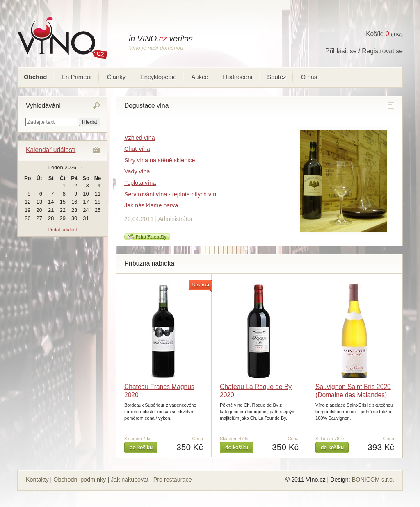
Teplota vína (140, 183)
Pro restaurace (173, 480)
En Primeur (77, 77)
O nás (309, 77)
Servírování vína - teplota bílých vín (170, 194)
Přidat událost (62, 229)
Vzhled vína (140, 138)
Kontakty (37, 480)
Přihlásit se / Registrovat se (364, 51)
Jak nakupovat (130, 480)
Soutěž (277, 77)
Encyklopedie (159, 77)
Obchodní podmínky (80, 480)
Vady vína (137, 171)
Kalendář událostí (51, 150)
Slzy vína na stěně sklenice (160, 160)
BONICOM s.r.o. (373, 480)
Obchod (35, 77)
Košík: (377, 34)
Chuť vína (137, 149)
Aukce (200, 77)
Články (116, 77)
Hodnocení (237, 77)
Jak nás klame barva (151, 205)
